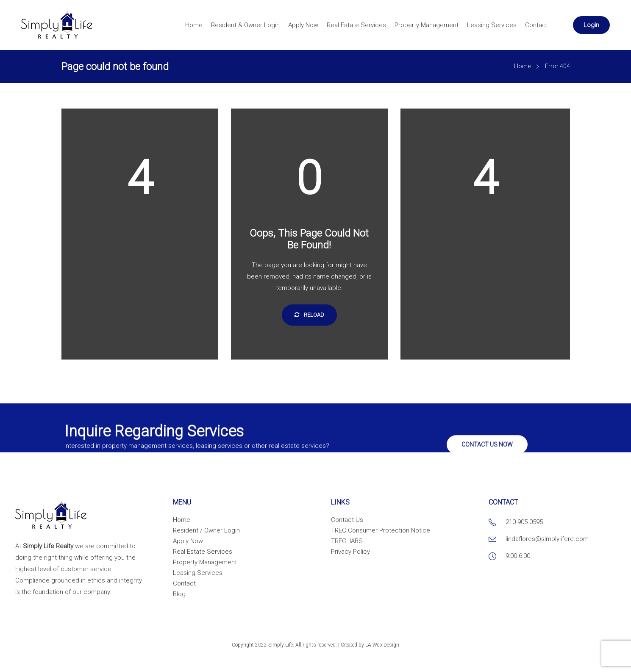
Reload (309, 315)
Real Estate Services (356, 25)
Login (591, 25)
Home (194, 25)
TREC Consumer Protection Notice (381, 530)
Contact (536, 25)
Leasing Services (492, 25)
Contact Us (347, 520)
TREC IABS (347, 541)
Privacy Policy (350, 552)
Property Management (427, 25)
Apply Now (303, 25)
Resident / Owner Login (206, 530)
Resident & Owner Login (245, 25)
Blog (179, 594)
